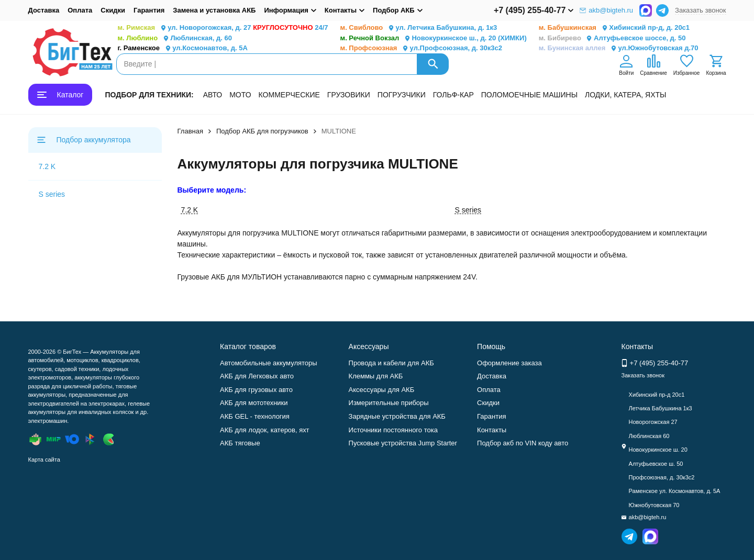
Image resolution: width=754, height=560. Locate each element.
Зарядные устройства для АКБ (397, 416)
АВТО (213, 95)
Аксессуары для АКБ (382, 390)
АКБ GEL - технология (255, 416)
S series (52, 194)
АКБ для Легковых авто (257, 376)
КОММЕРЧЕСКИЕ (289, 95)
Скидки (113, 10)
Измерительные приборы (389, 403)
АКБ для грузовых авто (256, 390)
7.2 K (47, 166)
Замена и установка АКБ (214, 10)
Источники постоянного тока (393, 430)
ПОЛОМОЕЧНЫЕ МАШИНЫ (529, 95)
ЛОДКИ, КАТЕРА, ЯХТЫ (625, 95)
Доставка (44, 10)
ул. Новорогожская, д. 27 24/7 (223, 28)
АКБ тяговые (240, 443)
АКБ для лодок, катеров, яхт (265, 430)
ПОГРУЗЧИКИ (402, 95)
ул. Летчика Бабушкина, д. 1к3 (419, 28)
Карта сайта (44, 460)
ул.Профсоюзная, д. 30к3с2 (421, 48)
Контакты (492, 430)
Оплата (80, 10)
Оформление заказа (509, 363)
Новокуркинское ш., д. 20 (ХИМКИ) (434, 38)
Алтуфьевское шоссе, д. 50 (612, 38)
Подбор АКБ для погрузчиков (262, 131)
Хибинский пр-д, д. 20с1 (614, 28)
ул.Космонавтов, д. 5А (183, 48)
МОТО (240, 95)
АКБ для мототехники (254, 403)
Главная (190, 131)
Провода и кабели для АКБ (391, 363)
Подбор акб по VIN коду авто (523, 443)
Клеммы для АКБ (376, 376)
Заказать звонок (700, 10)
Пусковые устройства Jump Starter (403, 443)
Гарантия (149, 10)
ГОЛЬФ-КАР (453, 95)
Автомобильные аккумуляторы (269, 363)
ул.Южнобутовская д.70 (619, 48)
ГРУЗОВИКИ (349, 95)
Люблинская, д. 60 (175, 38)
